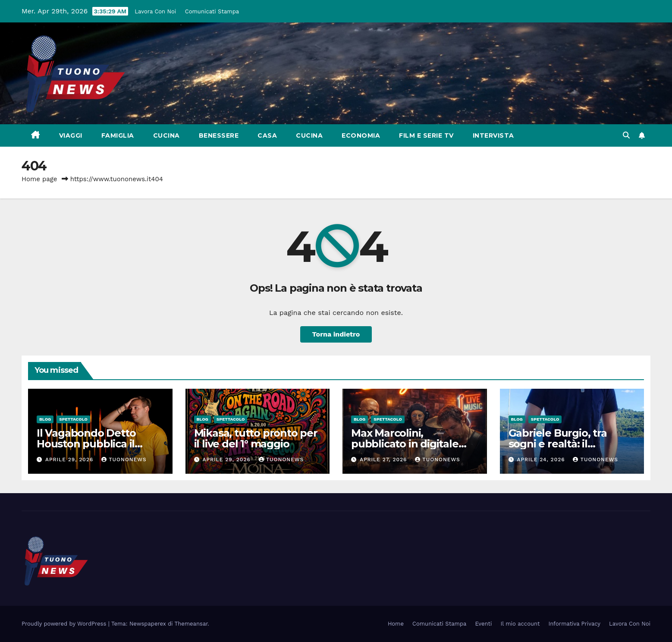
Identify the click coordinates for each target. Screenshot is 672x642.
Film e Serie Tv (426, 135)
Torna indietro (336, 334)
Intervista (493, 135)
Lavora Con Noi (155, 11)
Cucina (166, 135)
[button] (626, 135)
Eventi (483, 624)
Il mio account (520, 624)
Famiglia (118, 135)
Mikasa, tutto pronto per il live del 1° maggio (256, 438)
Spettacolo (73, 419)
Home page (39, 179)
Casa (267, 135)
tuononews (124, 459)
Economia (361, 135)
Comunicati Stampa (212, 11)
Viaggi (71, 135)
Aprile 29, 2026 (70, 459)
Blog (45, 419)
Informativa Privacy (574, 624)
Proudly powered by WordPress (65, 624)
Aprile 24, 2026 (542, 459)
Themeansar (191, 624)
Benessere (219, 135)
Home (396, 624)
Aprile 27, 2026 (384, 459)
